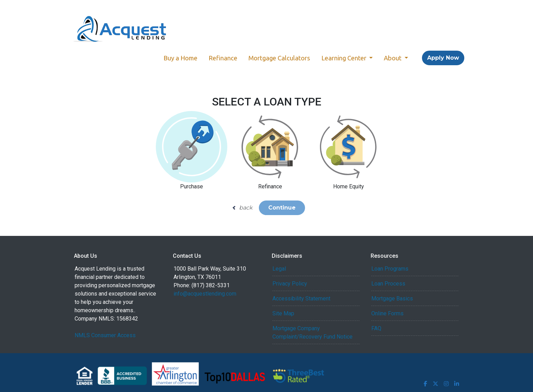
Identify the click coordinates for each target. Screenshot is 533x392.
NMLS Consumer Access (105, 335)
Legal (279, 269)
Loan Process (388, 284)
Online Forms (387, 313)
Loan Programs (390, 269)
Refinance (223, 58)
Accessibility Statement (301, 299)
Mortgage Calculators (279, 58)
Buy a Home (180, 58)
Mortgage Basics (392, 299)
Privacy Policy (290, 284)
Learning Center (345, 58)
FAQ (376, 328)
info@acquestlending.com (205, 294)
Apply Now (443, 58)
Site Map (283, 313)
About (393, 58)
